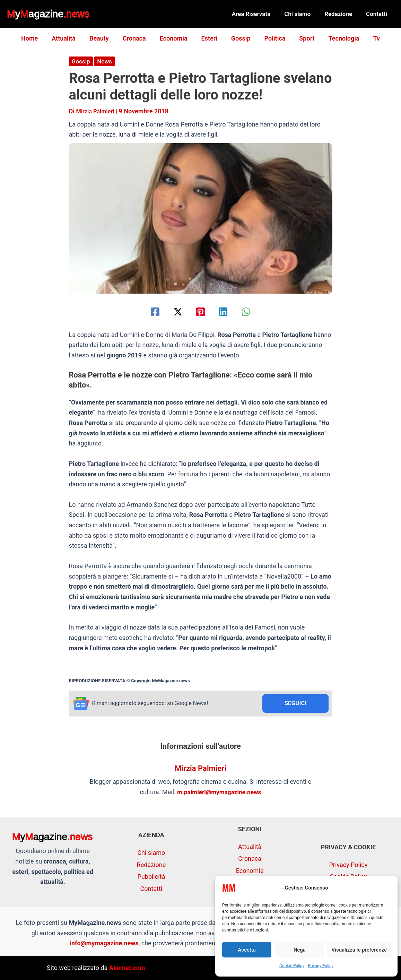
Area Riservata (259, 14)
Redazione (341, 14)
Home (36, 38)
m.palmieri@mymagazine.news (219, 793)
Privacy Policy (321, 966)
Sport (303, 38)
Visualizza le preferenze (359, 950)
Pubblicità (151, 877)
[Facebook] (148, 311)
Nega (300, 950)
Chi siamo (303, 14)
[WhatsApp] (253, 311)
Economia (175, 38)
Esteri (209, 38)
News (106, 61)
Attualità (69, 38)
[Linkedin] (226, 311)
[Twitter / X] (175, 311)
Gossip (239, 38)
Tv (370, 38)
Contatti (378, 14)
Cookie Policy (292, 966)
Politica (272, 38)
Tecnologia (338, 38)
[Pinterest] (200, 311)
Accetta (247, 950)
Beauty (103, 38)
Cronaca (137, 38)
